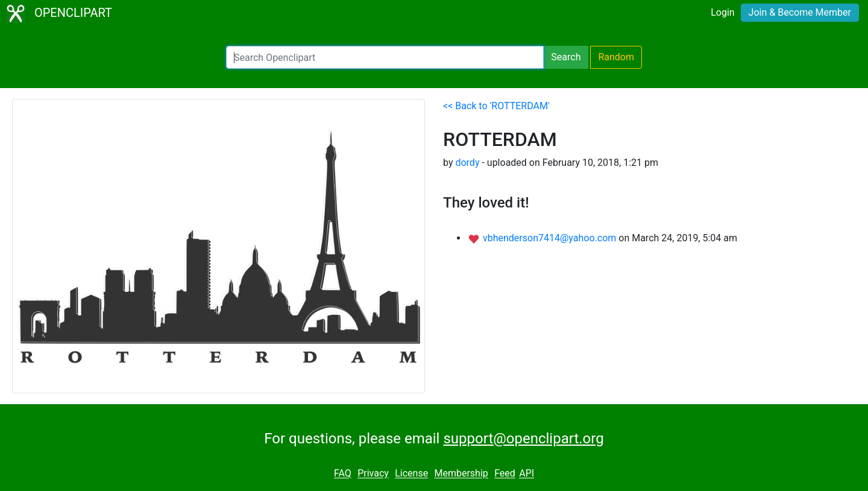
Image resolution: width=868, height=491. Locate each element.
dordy (467, 163)
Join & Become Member (800, 12)
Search (566, 57)
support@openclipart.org (523, 439)
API (527, 474)
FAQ (343, 474)
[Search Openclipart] (385, 57)
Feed (505, 474)
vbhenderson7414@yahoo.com (551, 238)
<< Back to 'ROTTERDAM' (496, 106)
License (411, 474)
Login (722, 12)
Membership (461, 474)
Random (616, 57)
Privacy (373, 474)
